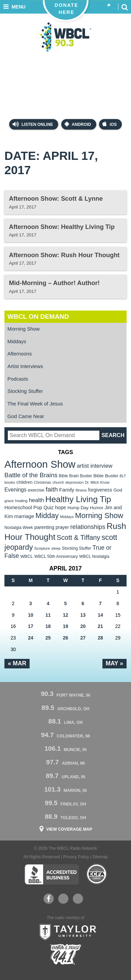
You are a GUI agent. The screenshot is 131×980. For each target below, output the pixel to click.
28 (100, 638)
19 (66, 626)
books (10, 482)
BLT (123, 476)
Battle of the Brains (31, 475)
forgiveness (100, 490)
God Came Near (26, 416)
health (37, 500)
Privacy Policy (76, 857)
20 (83, 626)
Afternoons (20, 354)
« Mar (17, 663)
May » (114, 663)
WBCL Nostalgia (94, 557)
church (58, 482)
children (24, 482)
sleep (56, 548)
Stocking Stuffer (25, 391)
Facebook (48, 899)
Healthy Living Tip (78, 499)
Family (67, 490)
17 (31, 626)
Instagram (78, 899)
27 (83, 638)
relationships (88, 527)
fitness (81, 490)
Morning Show (24, 329)
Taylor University (66, 931)
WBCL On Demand (38, 317)
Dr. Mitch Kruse (97, 482)
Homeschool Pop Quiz (29, 508)
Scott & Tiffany (79, 537)
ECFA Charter (97, 874)
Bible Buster (106, 476)
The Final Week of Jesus (35, 404)
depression (75, 482)
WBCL (27, 556)
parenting (44, 527)
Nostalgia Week (19, 528)
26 (66, 638)
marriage (24, 516)
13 (83, 615)
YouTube (63, 899)
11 (48, 615)
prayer (62, 527)
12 (66, 615)
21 (100, 626)
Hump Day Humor (85, 508)
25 (48, 638)
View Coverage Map (69, 829)
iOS (110, 124)
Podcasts (18, 379)
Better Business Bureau (52, 874)
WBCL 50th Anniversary (56, 557)
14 (100, 615)
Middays (17, 342)
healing (21, 501)
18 (48, 626)
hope (61, 508)
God (118, 490)
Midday (47, 516)
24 (31, 638)
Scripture (42, 548)
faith (52, 489)
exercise (36, 490)
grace (9, 501)
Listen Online (33, 124)
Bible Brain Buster (76, 476)
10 (31, 615)
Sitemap (100, 857)
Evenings (15, 490)
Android (78, 124)
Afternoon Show (40, 464)
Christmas (42, 482)
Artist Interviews (25, 366)
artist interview (95, 466)
